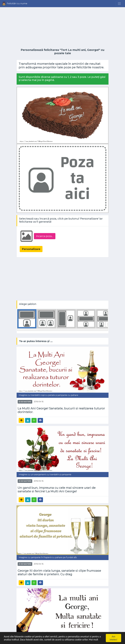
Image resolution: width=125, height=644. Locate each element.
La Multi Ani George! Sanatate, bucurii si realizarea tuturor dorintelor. (61, 410)
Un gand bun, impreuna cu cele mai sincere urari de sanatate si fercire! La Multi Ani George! (57, 490)
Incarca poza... (45, 236)
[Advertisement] (63, 28)
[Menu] (119, 4)
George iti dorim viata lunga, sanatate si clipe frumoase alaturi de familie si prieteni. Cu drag (59, 572)
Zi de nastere (25, 402)
